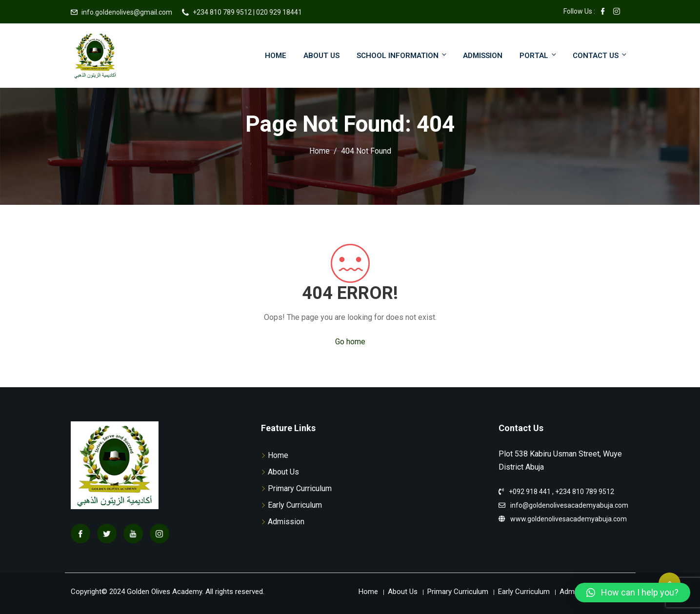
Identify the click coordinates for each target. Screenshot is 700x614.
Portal (539, 55)
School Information (402, 55)
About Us (321, 56)
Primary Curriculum (300, 488)
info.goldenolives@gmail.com (127, 12)
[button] (632, 593)
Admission (483, 56)
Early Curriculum (295, 505)
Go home (350, 342)
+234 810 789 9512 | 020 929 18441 (247, 12)
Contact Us (600, 55)
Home (276, 56)
